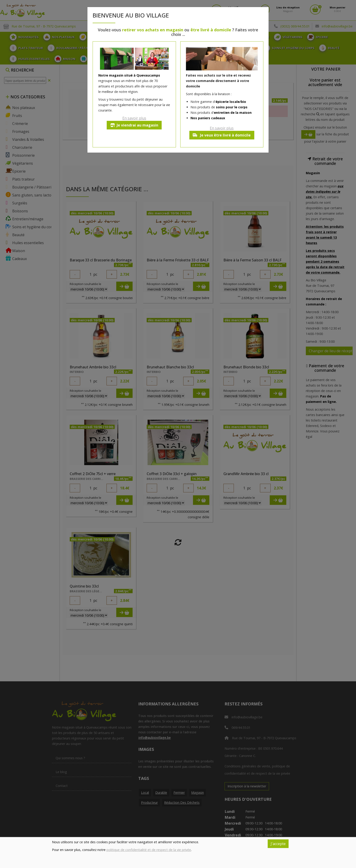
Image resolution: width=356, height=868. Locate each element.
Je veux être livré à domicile (222, 135)
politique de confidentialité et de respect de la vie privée (149, 850)
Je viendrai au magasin (134, 125)
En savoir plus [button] (134, 118)
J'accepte (278, 844)
